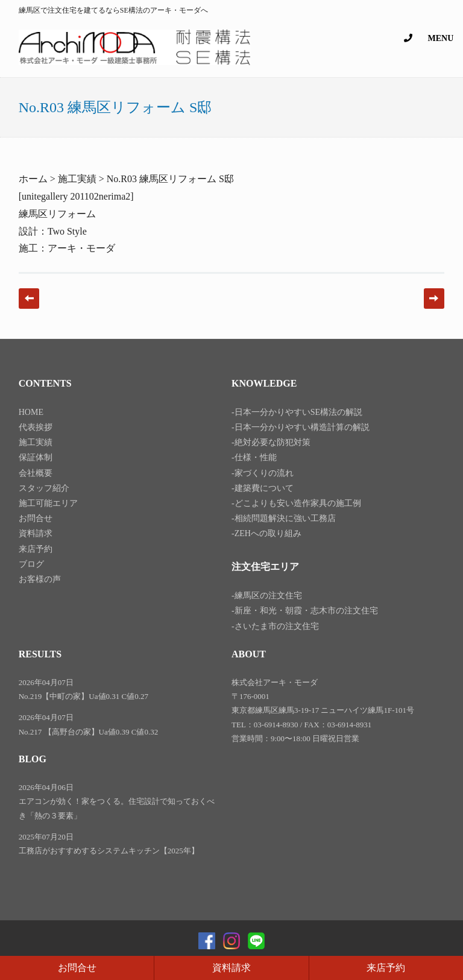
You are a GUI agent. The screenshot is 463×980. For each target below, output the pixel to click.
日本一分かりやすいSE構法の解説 (298, 412)
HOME (31, 412)
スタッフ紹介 (44, 488)
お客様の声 (40, 579)
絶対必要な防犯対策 (272, 442)
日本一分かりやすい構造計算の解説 (302, 427)
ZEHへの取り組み (268, 533)
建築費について (264, 488)
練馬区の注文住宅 (268, 596)
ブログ (31, 564)
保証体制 (36, 457)
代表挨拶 (36, 427)
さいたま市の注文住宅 (277, 626)
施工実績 (36, 442)
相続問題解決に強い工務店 (285, 518)
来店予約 (386, 968)
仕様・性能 (256, 457)
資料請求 (231, 968)
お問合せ (77, 968)
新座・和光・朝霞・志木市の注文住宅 (306, 611)
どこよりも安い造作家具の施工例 (298, 503)
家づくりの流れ (264, 473)
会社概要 (36, 473)
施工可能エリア (48, 503)
